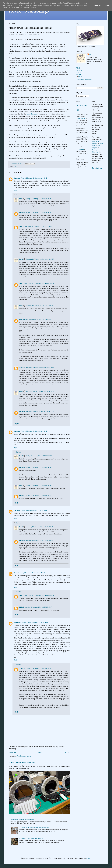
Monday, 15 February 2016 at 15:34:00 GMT (39, 607)
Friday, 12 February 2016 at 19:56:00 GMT (39, 456)
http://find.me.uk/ (33, 114)
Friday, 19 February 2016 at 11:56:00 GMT (35, 622)
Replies (18, 195)
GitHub (79, 72)
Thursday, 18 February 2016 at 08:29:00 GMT (40, 367)
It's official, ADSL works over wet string (32, 838)
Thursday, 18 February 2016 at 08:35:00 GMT (40, 392)
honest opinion (81, 119)
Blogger (89, 858)
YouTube (79, 70)
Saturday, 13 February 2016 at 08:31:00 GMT (40, 259)
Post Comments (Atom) (24, 756)
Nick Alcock (23, 226)
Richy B (16, 573)
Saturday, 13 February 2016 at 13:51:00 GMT (40, 306)
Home (40, 752)
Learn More (98, 5)
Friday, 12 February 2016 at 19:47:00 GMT (34, 431)
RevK (21, 199)
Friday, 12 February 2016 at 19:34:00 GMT (34, 178)
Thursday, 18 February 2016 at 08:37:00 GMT (40, 412)
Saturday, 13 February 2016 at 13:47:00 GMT (41, 284)
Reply (16, 190)
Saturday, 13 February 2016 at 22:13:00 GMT (37, 320)
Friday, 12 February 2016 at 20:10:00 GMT (39, 495)
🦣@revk (79, 77)
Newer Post (13, 752)
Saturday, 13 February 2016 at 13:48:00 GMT (41, 595)
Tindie (78, 68)
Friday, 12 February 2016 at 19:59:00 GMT (39, 486)
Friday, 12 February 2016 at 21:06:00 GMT (34, 510)
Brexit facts (17, 622)
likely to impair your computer (97, 146)
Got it (107, 5)
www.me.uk (80, 149)
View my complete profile (84, 79)
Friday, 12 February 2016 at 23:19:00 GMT (41, 226)
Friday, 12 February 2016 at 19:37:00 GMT (39, 199)
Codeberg (79, 74)
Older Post (66, 752)
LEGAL (16, 166)
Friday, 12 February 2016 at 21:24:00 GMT (33, 573)
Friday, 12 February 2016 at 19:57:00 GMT (39, 468)
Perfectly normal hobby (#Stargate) (22, 762)
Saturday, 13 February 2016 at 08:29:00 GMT (40, 541)
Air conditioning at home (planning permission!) (34, 827)
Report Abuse (97, 168)
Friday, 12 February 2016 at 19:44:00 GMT (39, 213)
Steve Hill (22, 367)
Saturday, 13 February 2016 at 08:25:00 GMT (40, 527)
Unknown (17, 178)
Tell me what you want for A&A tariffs (22, 820)
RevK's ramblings (29, 11)
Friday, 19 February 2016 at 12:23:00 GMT (39, 668)
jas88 (21, 320)
